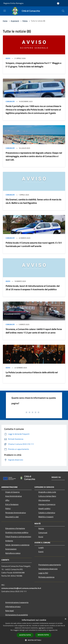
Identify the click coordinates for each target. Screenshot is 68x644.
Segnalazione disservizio (48, 569)
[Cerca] (63, 11)
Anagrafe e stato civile (47, 492)
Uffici (7, 500)
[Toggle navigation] (5, 11)
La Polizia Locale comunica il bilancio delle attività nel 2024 (32, 374)
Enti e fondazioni (12, 504)
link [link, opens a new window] (56, 630)
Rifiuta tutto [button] (43, 635)
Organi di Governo (12, 492)
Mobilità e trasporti (46, 517)
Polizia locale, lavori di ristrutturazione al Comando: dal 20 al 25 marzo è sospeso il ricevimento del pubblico (33, 288)
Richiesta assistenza (46, 577)
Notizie (41, 528)
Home (5, 21)
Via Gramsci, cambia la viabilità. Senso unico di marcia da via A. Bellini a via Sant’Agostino (33, 201)
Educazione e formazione (15, 528)
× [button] (65, 619)
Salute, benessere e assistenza (17, 545)
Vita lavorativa (44, 500)
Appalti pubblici (44, 508)
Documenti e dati (12, 517)
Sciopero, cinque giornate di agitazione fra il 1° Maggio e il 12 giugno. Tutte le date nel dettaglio (33, 65)
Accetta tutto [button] (25, 635)
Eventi (41, 552)
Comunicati (10, 101)
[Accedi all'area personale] (58, 3)
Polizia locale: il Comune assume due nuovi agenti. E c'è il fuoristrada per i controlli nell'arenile (34, 244)
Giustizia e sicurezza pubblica (17, 532)
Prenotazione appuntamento (50, 565)
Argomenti (15, 21)
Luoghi (41, 547)
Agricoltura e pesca (13, 553)
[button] (34, 640)
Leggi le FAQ (43, 573)
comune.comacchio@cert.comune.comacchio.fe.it (21, 588)
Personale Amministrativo (16, 513)
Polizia (25, 21)
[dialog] (34, 630)
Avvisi (8, 58)
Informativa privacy (13, 607)
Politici (8, 508)
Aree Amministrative (14, 496)
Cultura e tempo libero (47, 496)
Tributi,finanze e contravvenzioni (18, 537)
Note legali (10, 611)
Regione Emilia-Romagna (13, 3)
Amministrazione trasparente (17, 602)
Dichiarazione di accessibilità (17, 615)
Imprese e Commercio (47, 504)
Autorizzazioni (11, 549)
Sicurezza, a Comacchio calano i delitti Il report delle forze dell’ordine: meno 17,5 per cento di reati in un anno (34, 331)
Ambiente (9, 541)
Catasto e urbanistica (47, 513)
